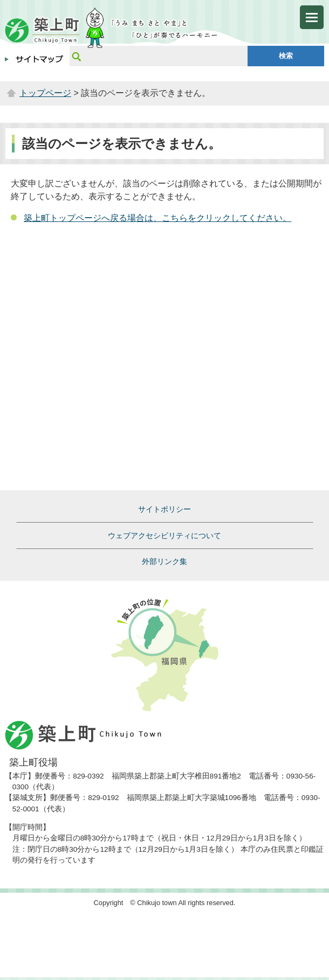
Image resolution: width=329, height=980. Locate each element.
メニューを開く (312, 17)
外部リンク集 (164, 561)
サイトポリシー (164, 509)
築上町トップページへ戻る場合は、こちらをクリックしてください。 (157, 218)
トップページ (45, 93)
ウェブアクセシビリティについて (164, 536)
